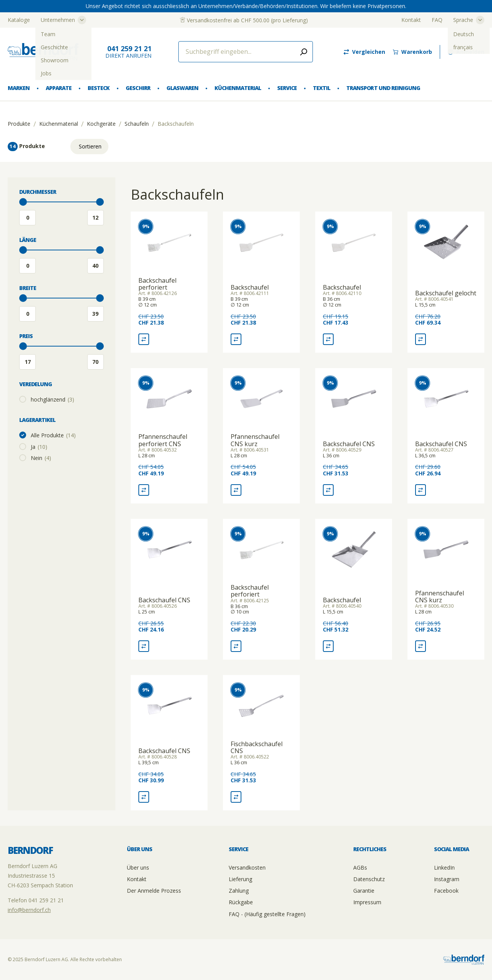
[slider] (23, 202)
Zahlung (239, 891)
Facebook (446, 891)
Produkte (19, 124)
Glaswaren (182, 88)
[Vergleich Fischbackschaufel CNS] (236, 797)
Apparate (59, 88)
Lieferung (240, 879)
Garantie (364, 891)
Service (287, 88)
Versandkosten (247, 867)
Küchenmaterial (238, 88)
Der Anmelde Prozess (154, 891)
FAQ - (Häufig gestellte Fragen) (267, 914)
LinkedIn (444, 867)
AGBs (360, 867)
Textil (322, 88)
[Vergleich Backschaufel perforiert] (144, 339)
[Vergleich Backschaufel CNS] (328, 490)
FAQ (437, 20)
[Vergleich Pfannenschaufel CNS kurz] (236, 490)
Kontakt (411, 20)
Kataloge (19, 20)
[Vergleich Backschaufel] (236, 339)
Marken (19, 88)
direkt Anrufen (128, 52)
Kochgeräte (101, 124)
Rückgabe (241, 902)
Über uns (138, 867)
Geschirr (138, 88)
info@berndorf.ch (29, 910)
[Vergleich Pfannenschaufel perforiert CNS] (144, 490)
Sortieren (90, 146)
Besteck (99, 88)
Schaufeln (137, 124)
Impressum (367, 902)
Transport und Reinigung (383, 88)
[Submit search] (304, 52)
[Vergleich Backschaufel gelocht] (421, 339)
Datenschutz (369, 879)
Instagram (447, 879)
